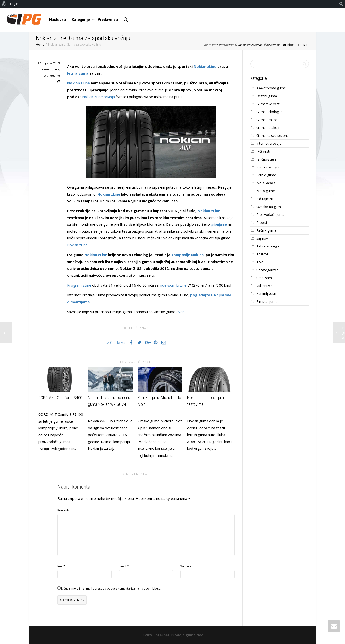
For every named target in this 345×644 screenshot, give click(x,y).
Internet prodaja (269, 143)
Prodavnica (108, 20)
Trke (260, 262)
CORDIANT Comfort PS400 (60, 398)
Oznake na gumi (269, 207)
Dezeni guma (51, 69)
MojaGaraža (266, 183)
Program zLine (79, 285)
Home (40, 44)
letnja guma (78, 73)
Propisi (262, 222)
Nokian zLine (205, 66)
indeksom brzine (173, 285)
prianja (109, 97)
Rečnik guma (266, 230)
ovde (181, 312)
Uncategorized (267, 270)
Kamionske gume (270, 167)
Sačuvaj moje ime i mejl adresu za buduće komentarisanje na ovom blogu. (111, 589)
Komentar (64, 510)
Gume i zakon (267, 120)
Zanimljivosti (266, 294)
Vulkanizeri (264, 286)
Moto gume (266, 191)
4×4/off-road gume (271, 88)
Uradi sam (264, 278)
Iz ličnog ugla (266, 159)
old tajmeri (265, 199)
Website (186, 566)
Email (122, 566)
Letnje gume (52, 76)
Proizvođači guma (270, 215)
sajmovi (262, 238)
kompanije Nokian (187, 255)
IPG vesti (263, 151)
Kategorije (81, 20)
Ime (60, 566)
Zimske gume (267, 302)
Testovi (262, 254)
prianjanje (219, 224)
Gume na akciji (268, 128)
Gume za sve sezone (273, 135)
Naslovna (57, 20)
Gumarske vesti (268, 104)
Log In (14, 4)
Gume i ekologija (269, 112)
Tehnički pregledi (269, 246)
